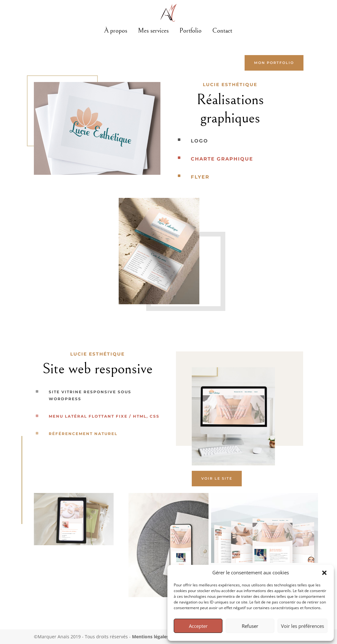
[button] (324, 573)
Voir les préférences (303, 626)
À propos (116, 31)
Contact (222, 31)
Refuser (250, 626)
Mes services (153, 31)
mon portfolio (274, 63)
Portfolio (190, 31)
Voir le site (217, 478)
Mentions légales (150, 637)
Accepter (198, 626)
